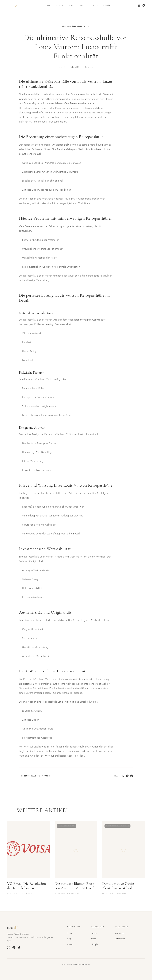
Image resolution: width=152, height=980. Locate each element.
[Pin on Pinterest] (132, 776)
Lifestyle (83, 5)
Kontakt (107, 5)
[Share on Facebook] (127, 776)
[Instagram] (139, 5)
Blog (95, 5)
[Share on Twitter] (123, 776)
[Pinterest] (144, 5)
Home (49, 5)
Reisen (60, 5)
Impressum (119, 933)
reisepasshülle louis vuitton (76, 26)
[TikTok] (19, 947)
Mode (71, 5)
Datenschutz (120, 939)
